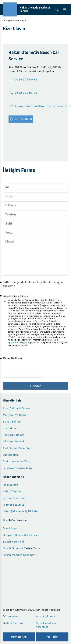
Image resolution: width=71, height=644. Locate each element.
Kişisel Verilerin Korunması (46, 625)
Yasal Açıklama (45, 616)
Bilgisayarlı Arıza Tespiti (19, 468)
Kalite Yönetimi (13, 491)
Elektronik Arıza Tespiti (18, 461)
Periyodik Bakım (14, 435)
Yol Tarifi (52, 637)
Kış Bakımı (10, 428)
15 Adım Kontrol (13, 441)
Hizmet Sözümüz (14, 505)
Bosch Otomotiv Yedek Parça (22, 548)
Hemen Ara (19, 637)
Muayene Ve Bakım (15, 415)
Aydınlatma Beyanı (18, 342)
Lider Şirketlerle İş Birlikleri (21, 511)
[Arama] (57, 9)
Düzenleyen (10, 616)
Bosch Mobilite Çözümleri (20, 555)
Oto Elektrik (11, 455)
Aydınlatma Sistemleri (17, 448)
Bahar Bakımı (12, 422)
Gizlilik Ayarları (13, 623)
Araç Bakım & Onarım (17, 408)
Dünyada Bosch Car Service (21, 535)
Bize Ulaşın (10, 528)
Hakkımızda (11, 485)
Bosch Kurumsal (13, 542)
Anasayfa (7, 20)
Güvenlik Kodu (12, 358)
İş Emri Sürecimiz (14, 498)
